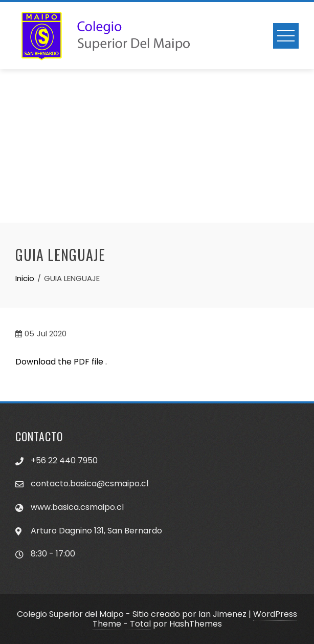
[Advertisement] (157, 146)
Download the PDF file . (61, 362)
